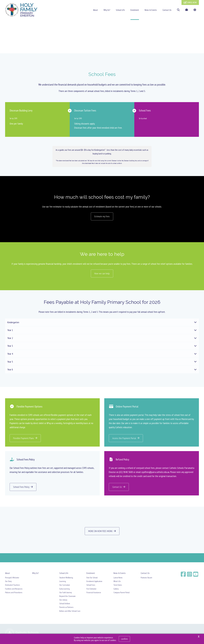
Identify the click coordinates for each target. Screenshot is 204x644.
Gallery (116, 589)
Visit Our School (92, 578)
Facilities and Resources (14, 589)
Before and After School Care (70, 612)
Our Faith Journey (66, 593)
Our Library (63, 600)
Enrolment (135, 10)
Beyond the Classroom (67, 597)
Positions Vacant (146, 578)
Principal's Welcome (12, 578)
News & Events (151, 10)
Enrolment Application (94, 582)
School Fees (91, 586)
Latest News (118, 578)
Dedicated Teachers (12, 586)
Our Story (8, 582)
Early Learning (65, 589)
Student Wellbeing (66, 578)
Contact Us (167, 10)
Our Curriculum (65, 586)
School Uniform (65, 604)
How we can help (102, 274)
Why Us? (107, 10)
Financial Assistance (94, 593)
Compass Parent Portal (121, 593)
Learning (63, 582)
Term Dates (118, 586)
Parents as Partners (66, 608)
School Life (120, 10)
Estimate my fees (102, 217)
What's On (117, 582)
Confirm (124, 639)
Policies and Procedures (14, 593)
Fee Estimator (91, 589)
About (95, 10)
